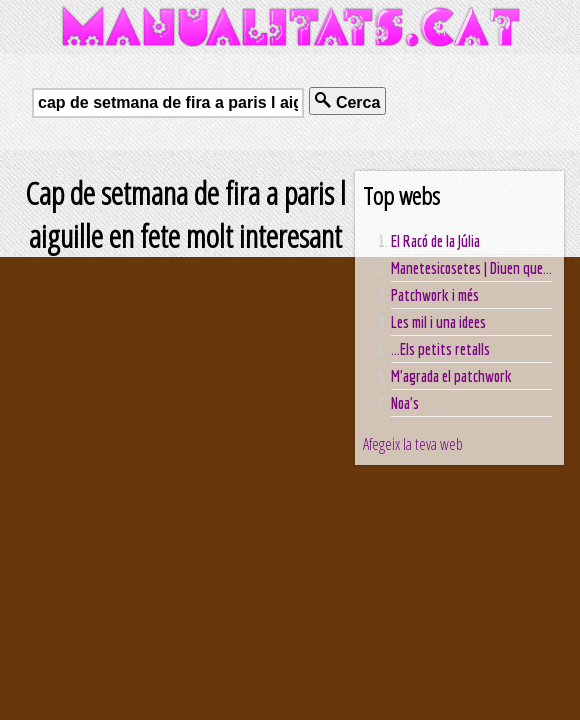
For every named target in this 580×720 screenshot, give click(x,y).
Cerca (347, 101)
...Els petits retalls (440, 349)
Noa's (405, 403)
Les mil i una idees (438, 322)
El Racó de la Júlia (435, 241)
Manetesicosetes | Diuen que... (471, 268)
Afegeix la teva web (413, 444)
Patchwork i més (435, 295)
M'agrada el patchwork (451, 376)
